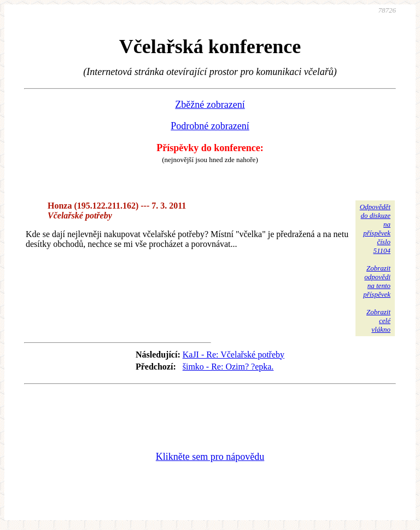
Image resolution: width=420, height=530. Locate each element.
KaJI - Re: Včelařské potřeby (234, 355)
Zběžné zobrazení (210, 105)
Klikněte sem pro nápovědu (210, 457)
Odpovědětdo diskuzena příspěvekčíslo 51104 (375, 229)
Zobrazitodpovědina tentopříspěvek (377, 281)
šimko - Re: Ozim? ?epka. (228, 367)
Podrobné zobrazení (210, 126)
